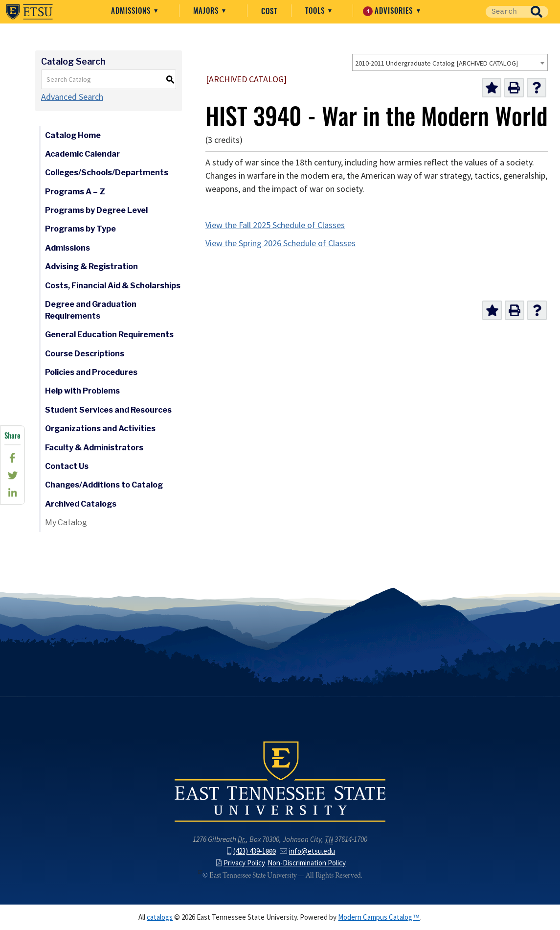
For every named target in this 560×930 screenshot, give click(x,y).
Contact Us (67, 466)
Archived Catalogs (81, 504)
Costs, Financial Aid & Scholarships (113, 286)
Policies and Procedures (91, 372)
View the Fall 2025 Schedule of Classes (275, 225)
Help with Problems (82, 391)
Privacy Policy (241, 863)
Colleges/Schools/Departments (107, 173)
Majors (207, 10)
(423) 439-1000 (251, 851)
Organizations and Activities (100, 429)
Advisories (389, 11)
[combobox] (450, 62)
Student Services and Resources (108, 410)
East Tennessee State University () (29, 12)
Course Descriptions (85, 354)
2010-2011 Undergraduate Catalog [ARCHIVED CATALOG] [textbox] (437, 63)
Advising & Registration (91, 267)
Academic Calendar (82, 154)
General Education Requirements (109, 335)
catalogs (160, 917)
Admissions (132, 10)
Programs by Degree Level (96, 210)
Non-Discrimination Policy (307, 863)
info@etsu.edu (307, 851)
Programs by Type (80, 229)
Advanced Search (72, 97)
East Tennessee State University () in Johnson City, (280, 781)
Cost (269, 11)
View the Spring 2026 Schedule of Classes (280, 243)
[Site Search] (505, 12)
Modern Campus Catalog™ (379, 917)
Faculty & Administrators (94, 448)
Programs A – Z (75, 192)
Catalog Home (73, 135)
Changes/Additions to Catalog (104, 485)
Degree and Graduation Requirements (91, 310)
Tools (316, 10)
